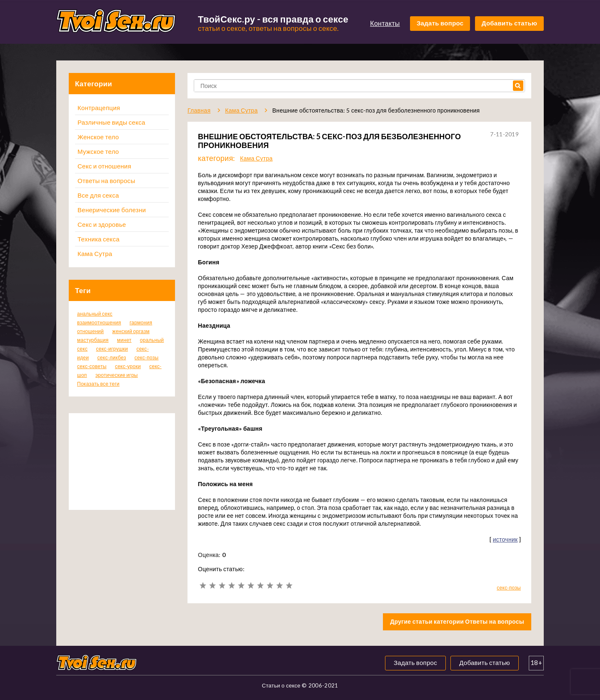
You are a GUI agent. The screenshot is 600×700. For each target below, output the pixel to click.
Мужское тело (98, 151)
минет (124, 340)
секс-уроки (128, 366)
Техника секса (99, 239)
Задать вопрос (440, 23)
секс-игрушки (112, 349)
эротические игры (117, 375)
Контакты (385, 23)
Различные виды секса (111, 122)
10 (289, 586)
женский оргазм (131, 331)
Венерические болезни (112, 210)
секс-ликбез (111, 358)
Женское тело (98, 137)
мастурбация (93, 340)
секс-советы (92, 366)
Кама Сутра (95, 253)
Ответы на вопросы (106, 181)
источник (505, 539)
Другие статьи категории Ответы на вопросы (457, 621)
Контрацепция (99, 108)
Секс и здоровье (102, 224)
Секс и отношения (104, 166)
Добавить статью (509, 23)
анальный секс (95, 314)
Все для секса (98, 195)
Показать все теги (98, 384)
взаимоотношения (99, 322)
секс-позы (147, 358)
